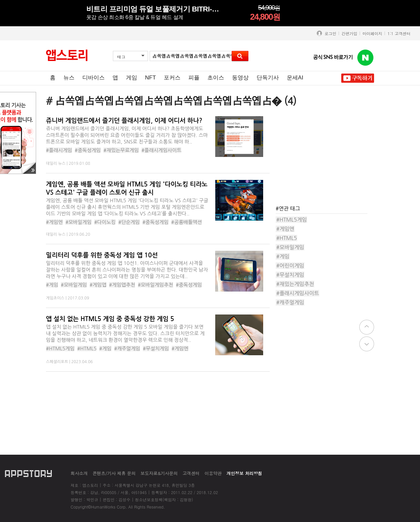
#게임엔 (54, 222)
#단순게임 (129, 222)
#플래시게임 (59, 150)
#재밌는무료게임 (121, 150)
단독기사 (268, 78)
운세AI (295, 78)
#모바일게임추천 (156, 285)
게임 (132, 78)
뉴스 (69, 78)
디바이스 (94, 78)
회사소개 (79, 473)
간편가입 (349, 33)
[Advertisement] (325, 157)
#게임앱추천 (122, 285)
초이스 (216, 78)
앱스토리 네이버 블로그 (366, 58)
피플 (194, 78)
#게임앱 (98, 285)
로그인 (329, 33)
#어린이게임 (290, 266)
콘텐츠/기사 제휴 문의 (114, 473)
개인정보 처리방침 (244, 473)
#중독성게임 (88, 150)
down (367, 344)
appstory (28, 473)
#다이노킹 (105, 222)
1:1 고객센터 (399, 33)
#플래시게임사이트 (161, 150)
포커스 (172, 78)
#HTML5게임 (60, 348)
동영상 (240, 78)
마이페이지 (372, 33)
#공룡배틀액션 (187, 222)
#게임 (52, 285)
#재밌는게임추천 (295, 284)
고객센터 (191, 473)
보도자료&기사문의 (159, 473)
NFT (150, 78)
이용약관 (213, 473)
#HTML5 (87, 348)
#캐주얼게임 (127, 348)
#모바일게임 (78, 222)
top (367, 327)
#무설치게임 (156, 348)
